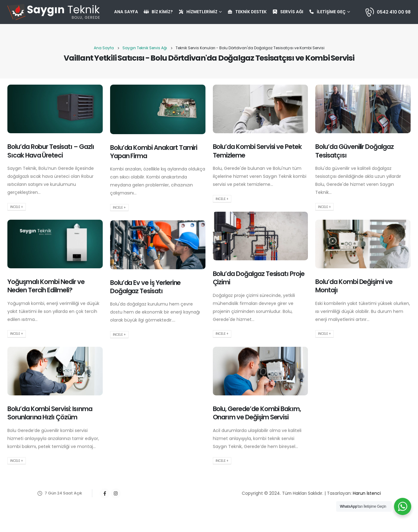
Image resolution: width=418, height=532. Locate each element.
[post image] (55, 109)
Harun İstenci (367, 493)
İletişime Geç (327, 12)
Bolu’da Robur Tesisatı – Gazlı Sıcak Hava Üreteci (51, 151)
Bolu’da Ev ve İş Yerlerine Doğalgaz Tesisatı (145, 287)
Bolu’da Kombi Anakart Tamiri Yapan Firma (154, 152)
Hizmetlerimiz (198, 12)
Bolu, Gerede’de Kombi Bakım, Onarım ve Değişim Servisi (257, 413)
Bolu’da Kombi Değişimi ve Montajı (354, 286)
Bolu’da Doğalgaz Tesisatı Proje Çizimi (259, 278)
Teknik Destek (247, 12)
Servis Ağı (288, 12)
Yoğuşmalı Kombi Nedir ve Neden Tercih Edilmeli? (46, 286)
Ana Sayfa (126, 12)
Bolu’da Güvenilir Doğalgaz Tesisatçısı (354, 151)
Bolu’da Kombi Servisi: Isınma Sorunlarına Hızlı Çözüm (50, 413)
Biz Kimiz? (158, 12)
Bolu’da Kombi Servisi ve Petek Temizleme (257, 151)
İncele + (17, 207)
